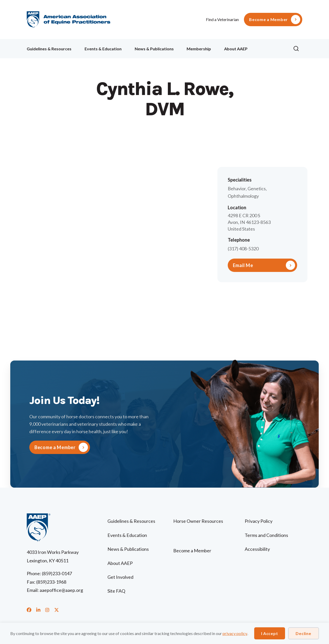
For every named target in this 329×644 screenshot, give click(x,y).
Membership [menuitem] (199, 49)
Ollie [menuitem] (270, 48)
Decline (303, 633)
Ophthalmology (243, 196)
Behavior (237, 188)
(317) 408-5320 (243, 249)
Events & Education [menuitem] (103, 49)
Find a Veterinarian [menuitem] (222, 19)
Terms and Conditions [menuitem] (266, 535)
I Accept (270, 633)
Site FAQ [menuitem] (116, 591)
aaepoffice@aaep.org (61, 590)
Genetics (257, 188)
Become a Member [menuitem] (268, 20)
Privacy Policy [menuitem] (259, 521)
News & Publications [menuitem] (154, 49)
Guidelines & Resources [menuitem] (49, 49)
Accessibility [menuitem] (257, 549)
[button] (298, 49)
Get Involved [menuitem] (120, 577)
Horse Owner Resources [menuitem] (198, 521)
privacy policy (235, 633)
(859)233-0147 (57, 573)
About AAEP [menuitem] (236, 49)
